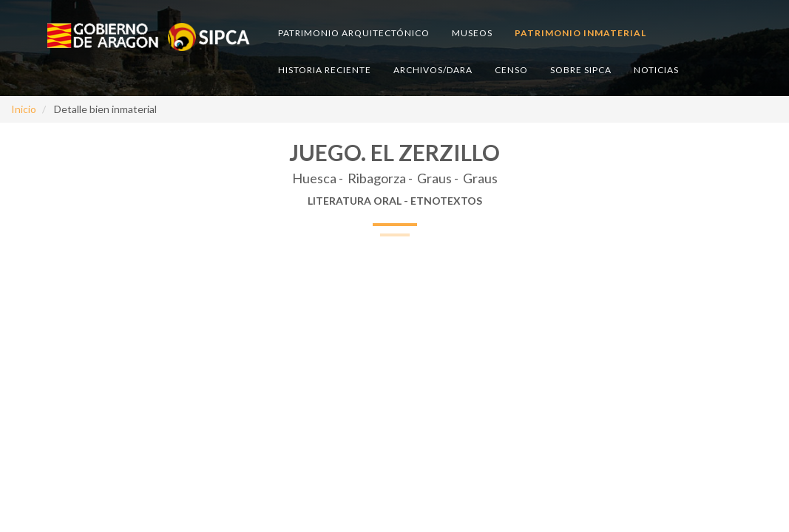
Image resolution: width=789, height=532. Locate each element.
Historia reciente (325, 70)
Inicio (24, 109)
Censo (511, 70)
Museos (472, 33)
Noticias (656, 70)
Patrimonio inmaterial (580, 33)
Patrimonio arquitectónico (354, 33)
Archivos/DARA (433, 70)
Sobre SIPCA (581, 70)
